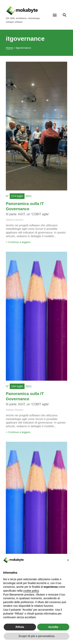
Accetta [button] (53, 627)
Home (9, 48)
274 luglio (17, 196)
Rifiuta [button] (20, 627)
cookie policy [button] (31, 591)
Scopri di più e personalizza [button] (36, 636)
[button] (55, 15)
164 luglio (17, 386)
